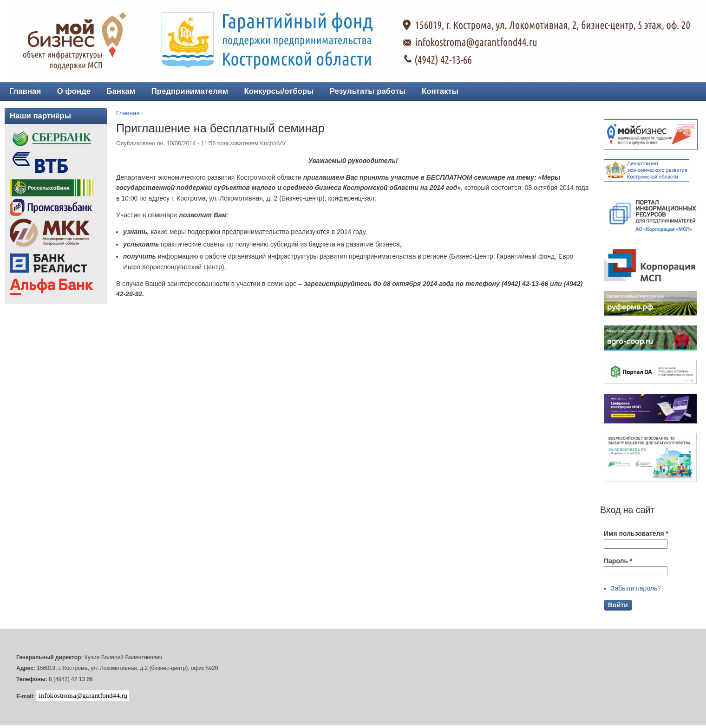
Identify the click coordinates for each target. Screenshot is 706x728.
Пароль (618, 561)
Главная (128, 113)
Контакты (440, 91)
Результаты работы (368, 91)
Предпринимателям (190, 91)
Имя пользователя (636, 533)
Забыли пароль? (636, 588)
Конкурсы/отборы (279, 91)
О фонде (74, 91)
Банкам (121, 91)
